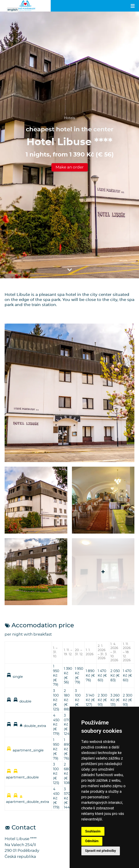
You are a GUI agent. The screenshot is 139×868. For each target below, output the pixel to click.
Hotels (69, 118)
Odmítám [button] (92, 841)
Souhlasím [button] (93, 831)
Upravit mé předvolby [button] (101, 851)
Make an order (70, 167)
